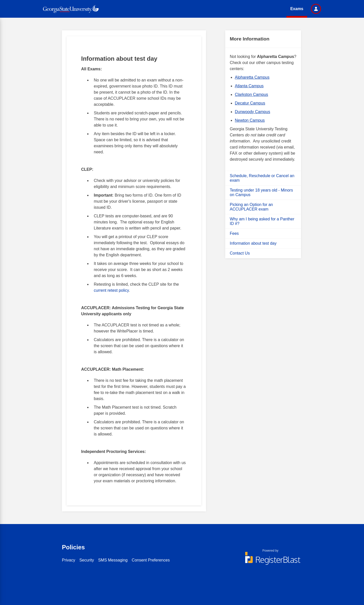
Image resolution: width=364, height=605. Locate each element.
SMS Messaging (113, 560)
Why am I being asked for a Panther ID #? (262, 221)
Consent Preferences (151, 560)
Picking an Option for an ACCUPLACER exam (251, 207)
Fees (234, 233)
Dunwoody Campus (253, 112)
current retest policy (111, 290)
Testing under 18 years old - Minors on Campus (261, 192)
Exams (297, 9)
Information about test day (253, 243)
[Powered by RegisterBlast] (270, 561)
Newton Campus (250, 120)
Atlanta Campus (249, 86)
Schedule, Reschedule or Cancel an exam (262, 178)
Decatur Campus (250, 103)
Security (87, 560)
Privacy (69, 560)
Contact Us (240, 253)
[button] (316, 9)
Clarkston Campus (252, 95)
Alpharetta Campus (252, 77)
